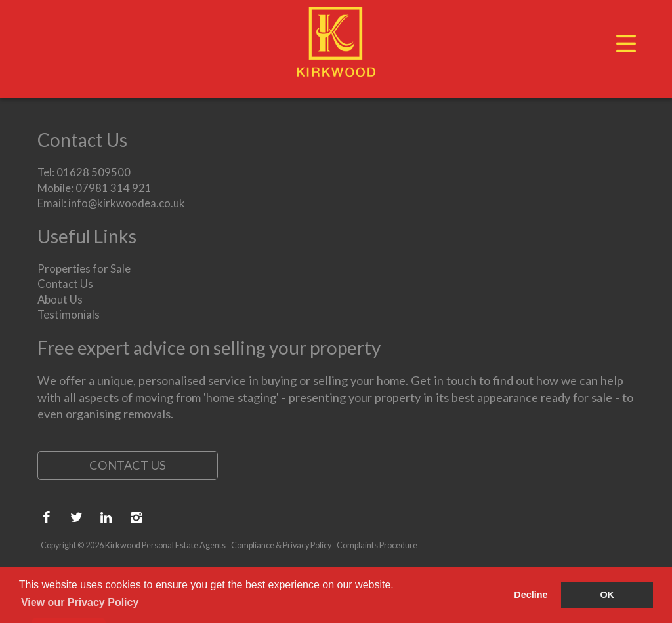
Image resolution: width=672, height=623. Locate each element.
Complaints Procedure (377, 545)
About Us (60, 299)
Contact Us (65, 284)
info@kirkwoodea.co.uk (127, 203)
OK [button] (607, 595)
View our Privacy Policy (80, 602)
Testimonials (69, 314)
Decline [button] (531, 595)
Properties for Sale (84, 269)
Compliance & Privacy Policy (281, 545)
